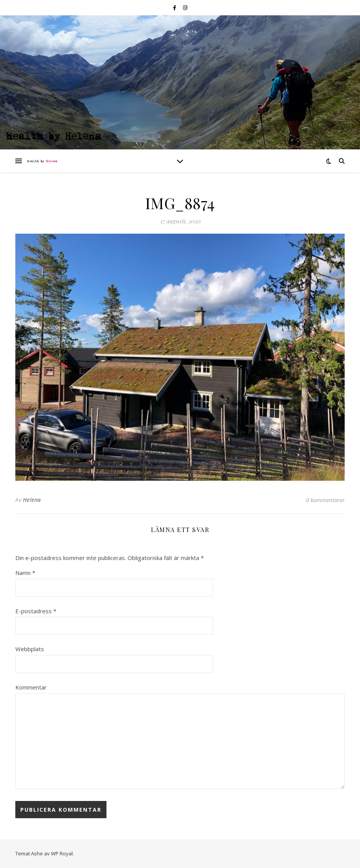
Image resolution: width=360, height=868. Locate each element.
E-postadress (36, 611)
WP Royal (62, 853)
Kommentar (31, 687)
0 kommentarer (325, 500)
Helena (32, 500)
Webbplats (30, 649)
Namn (25, 573)
